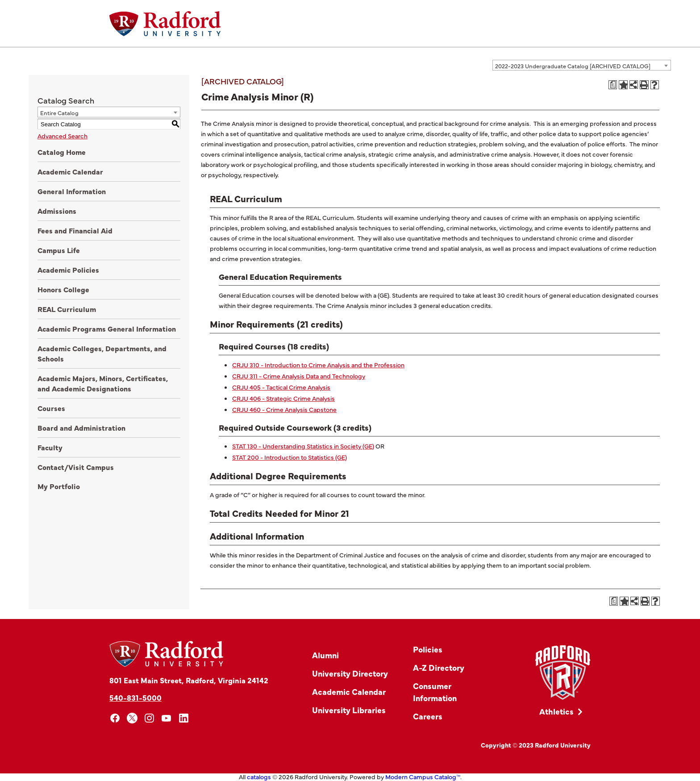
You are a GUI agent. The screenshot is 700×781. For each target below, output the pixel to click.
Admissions (57, 211)
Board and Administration (81, 428)
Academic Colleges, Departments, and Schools (102, 353)
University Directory (350, 673)
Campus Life (59, 250)
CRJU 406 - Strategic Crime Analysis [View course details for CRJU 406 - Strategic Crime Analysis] (283, 398)
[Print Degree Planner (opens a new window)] (613, 85)
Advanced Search (62, 136)
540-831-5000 (135, 697)
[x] (132, 718)
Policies (428, 649)
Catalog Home (62, 152)
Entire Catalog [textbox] (59, 112)
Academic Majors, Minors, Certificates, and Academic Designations (103, 383)
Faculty (50, 447)
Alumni (325, 655)
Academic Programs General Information (107, 328)
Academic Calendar (70, 171)
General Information (72, 191)
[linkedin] (184, 718)
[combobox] (582, 65)
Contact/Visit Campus (76, 467)
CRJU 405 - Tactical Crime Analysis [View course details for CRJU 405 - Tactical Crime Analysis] (281, 387)
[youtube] (167, 718)
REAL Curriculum (67, 309)
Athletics (556, 711)
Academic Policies (68, 270)
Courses (51, 408)
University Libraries (349, 710)
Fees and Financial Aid (75, 230)
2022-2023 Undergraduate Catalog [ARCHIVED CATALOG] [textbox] (573, 66)
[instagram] (149, 718)
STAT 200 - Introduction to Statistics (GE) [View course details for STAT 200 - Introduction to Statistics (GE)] (290, 457)
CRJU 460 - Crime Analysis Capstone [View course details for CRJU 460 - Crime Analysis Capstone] (284, 409)
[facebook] (115, 718)
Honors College (63, 289)
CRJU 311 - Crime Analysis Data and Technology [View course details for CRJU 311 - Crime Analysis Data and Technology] (299, 376)
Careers (428, 716)
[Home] (165, 24)
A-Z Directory (439, 667)
